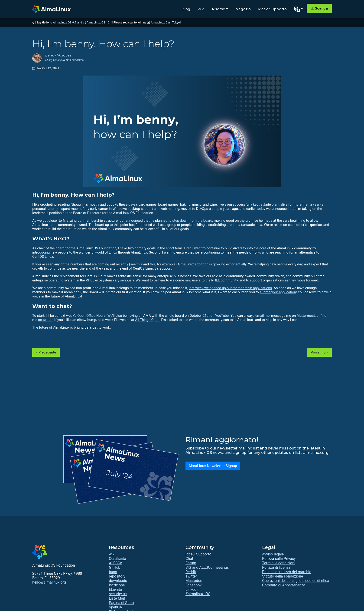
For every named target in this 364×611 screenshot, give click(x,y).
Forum (191, 563)
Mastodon (194, 581)
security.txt (118, 594)
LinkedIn (192, 590)
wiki (201, 9)
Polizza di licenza (276, 567)
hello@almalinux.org (49, 582)
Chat (189, 559)
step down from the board (192, 221)
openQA (115, 607)
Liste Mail (117, 598)
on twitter (45, 320)
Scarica (319, 8)
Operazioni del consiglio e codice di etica (296, 581)
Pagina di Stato (121, 603)
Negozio (243, 9)
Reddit (191, 572)
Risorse (219, 9)
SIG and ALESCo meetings (207, 567)
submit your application (278, 292)
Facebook (193, 585)
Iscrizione (117, 585)
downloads (118, 581)
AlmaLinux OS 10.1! (100, 22)
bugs (113, 572)
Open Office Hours (91, 316)
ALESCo (115, 563)
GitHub (115, 567)
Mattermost (306, 316)
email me (262, 316)
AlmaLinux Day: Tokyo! (166, 22)
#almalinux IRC (198, 594)
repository (117, 576)
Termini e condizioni (279, 563)
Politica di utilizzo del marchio (287, 572)
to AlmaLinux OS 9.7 (63, 22)
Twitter (191, 576)
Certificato (117, 559)
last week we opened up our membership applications (230, 288)
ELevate (115, 590)
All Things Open (147, 320)
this (139, 264)
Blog (186, 9)
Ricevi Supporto (272, 9)
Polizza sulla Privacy (279, 559)
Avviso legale (273, 554)
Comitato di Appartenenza (284, 585)
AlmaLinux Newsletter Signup (213, 466)
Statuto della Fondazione (283, 576)
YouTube (222, 316)
